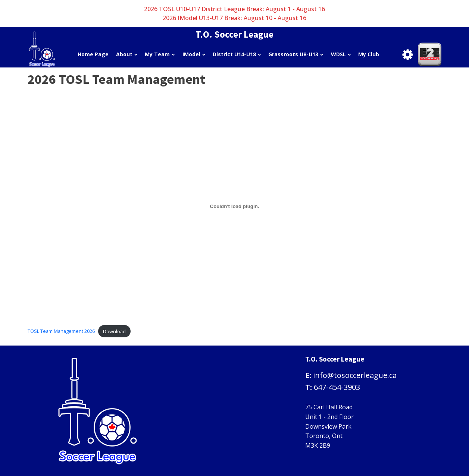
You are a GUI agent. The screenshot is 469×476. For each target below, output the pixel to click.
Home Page (93, 54)
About (127, 54)
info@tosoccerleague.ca (355, 375)
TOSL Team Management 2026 (61, 331)
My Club (369, 54)
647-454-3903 (337, 387)
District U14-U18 (237, 54)
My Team (160, 54)
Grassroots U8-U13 (296, 54)
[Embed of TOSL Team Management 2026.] (235, 207)
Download (114, 331)
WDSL (341, 54)
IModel (194, 54)
